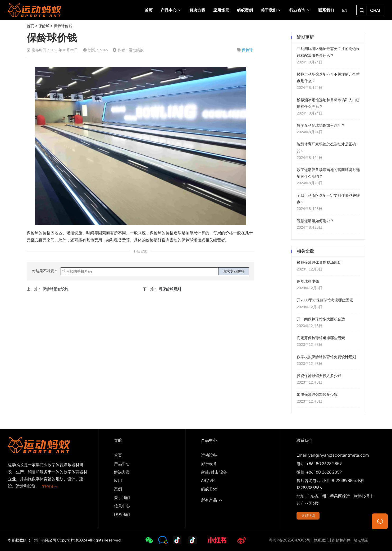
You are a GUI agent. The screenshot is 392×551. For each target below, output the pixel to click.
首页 (30, 26)
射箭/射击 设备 (214, 472)
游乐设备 (209, 463)
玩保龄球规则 (170, 289)
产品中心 (122, 463)
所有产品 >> (212, 500)
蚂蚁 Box (209, 489)
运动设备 (209, 455)
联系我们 (122, 514)
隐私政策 (321, 540)
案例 (118, 489)
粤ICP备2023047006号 (290, 540)
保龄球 (44, 26)
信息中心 (122, 506)
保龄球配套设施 (56, 289)
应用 (118, 480)
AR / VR (208, 480)
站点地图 (361, 540)
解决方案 (122, 472)
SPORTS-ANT (35, 10)
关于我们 (122, 497)
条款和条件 (341, 540)
